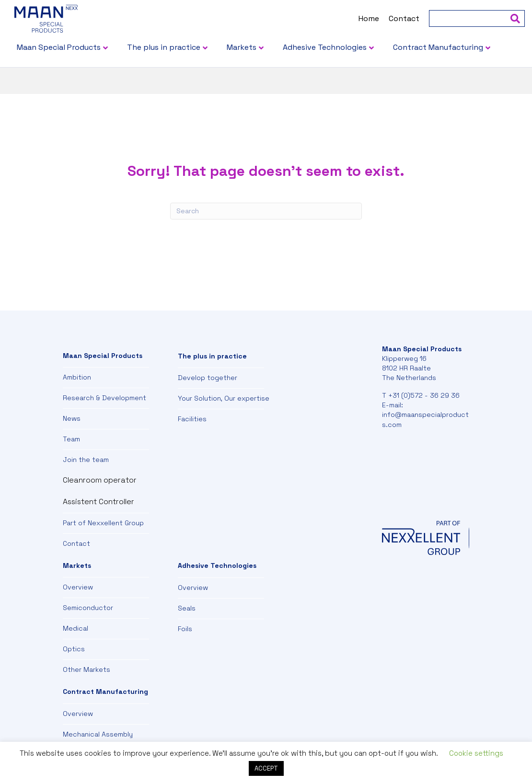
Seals (187, 608)
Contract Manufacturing (86, 77)
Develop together (208, 378)
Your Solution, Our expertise (224, 398)
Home (344, 18)
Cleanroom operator (100, 480)
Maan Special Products (83, 47)
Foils (185, 629)
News (72, 418)
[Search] (484, 19)
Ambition (77, 377)
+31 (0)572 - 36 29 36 (424, 395)
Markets (266, 47)
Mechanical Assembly (98, 734)
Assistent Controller (98, 502)
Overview (78, 587)
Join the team (86, 460)
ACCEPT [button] (266, 768)
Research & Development (104, 398)
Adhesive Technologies (349, 47)
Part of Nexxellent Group (103, 523)
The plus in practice (188, 47)
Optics (74, 649)
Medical (75, 628)
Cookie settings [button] (476, 753)
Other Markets (87, 669)
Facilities (192, 419)
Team (71, 439)
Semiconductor (88, 608)
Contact (380, 18)
